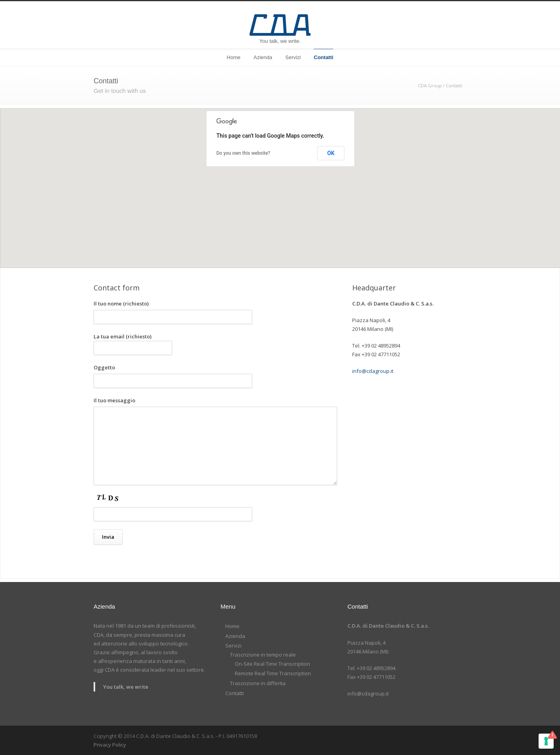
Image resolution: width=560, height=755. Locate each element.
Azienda (263, 57)
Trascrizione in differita (258, 683)
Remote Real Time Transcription (273, 673)
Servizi (293, 57)
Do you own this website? (244, 153)
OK (331, 153)
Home (234, 57)
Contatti (323, 57)
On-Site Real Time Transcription (272, 664)
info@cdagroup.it (373, 371)
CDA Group (430, 85)
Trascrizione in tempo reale (263, 655)
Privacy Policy (110, 745)
